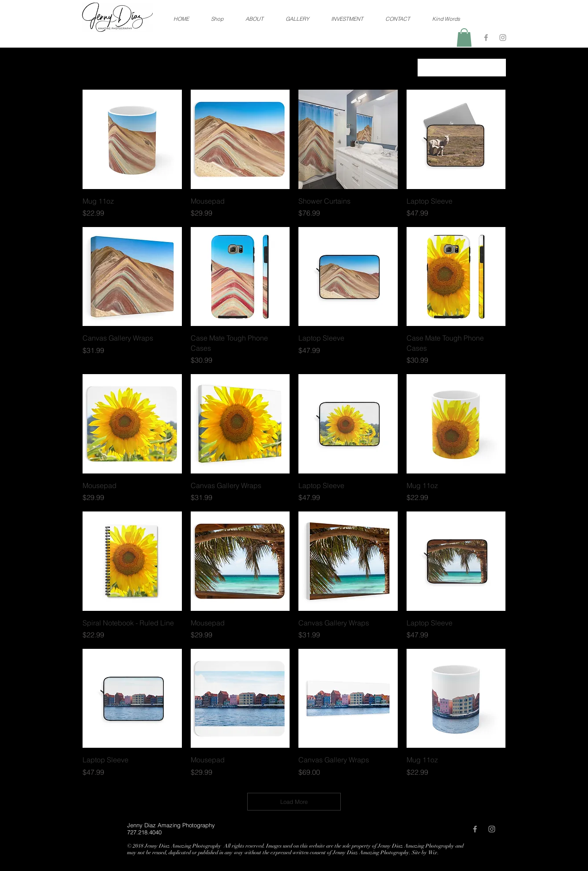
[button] (464, 38)
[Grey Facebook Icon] (486, 38)
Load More (294, 802)
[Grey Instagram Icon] (503, 38)
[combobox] (462, 68)
